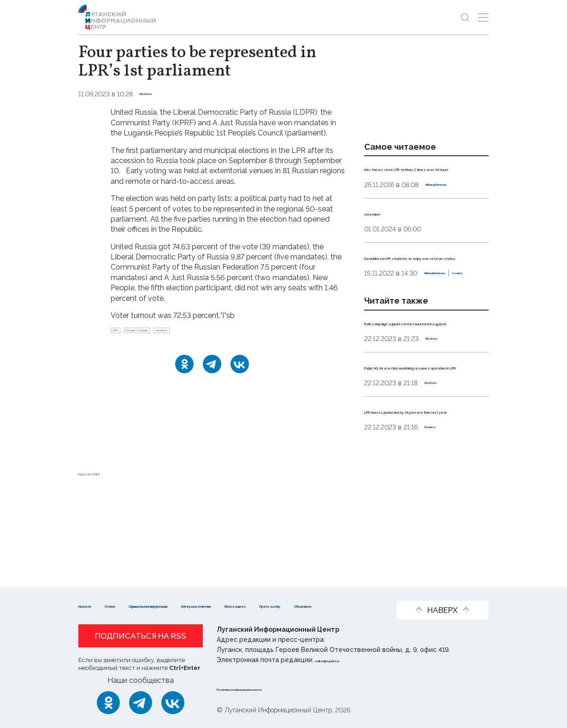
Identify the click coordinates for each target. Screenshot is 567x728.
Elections (155, 94)
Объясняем (232, 605)
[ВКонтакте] (240, 370)
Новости (95, 591)
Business (439, 499)
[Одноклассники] (184, 370)
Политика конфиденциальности (272, 688)
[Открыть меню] (483, 17)
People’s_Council (165, 333)
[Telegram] (212, 370)
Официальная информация (217, 591)
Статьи (138, 591)
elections (217, 333)
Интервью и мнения (321, 591)
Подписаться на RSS (141, 636)
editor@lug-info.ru (347, 660)
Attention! (383, 223)
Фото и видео (105, 605)
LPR (121, 333)
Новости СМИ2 (106, 545)
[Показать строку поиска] (465, 17)
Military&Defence (455, 195)
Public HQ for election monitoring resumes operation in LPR (422, 418)
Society (442, 305)
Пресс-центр (171, 605)
